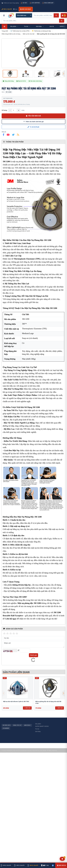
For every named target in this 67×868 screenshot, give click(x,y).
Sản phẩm (38, 724)
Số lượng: (4, 110)
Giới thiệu (38, 731)
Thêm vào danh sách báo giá (34, 122)
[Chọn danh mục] (24, 15)
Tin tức (37, 729)
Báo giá (27, 708)
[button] (63, 74)
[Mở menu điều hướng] (4, 15)
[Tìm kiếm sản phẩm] (43, 15)
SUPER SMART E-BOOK (42, 726)
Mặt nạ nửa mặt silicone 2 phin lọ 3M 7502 (16, 701)
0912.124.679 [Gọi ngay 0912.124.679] (7, 9)
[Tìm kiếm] (56, 15)
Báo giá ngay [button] (26, 9)
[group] (33, 53)
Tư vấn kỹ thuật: (33, 127)
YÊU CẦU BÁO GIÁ (33, 116)
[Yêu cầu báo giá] (62, 859)
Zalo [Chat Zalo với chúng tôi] (15, 9)
